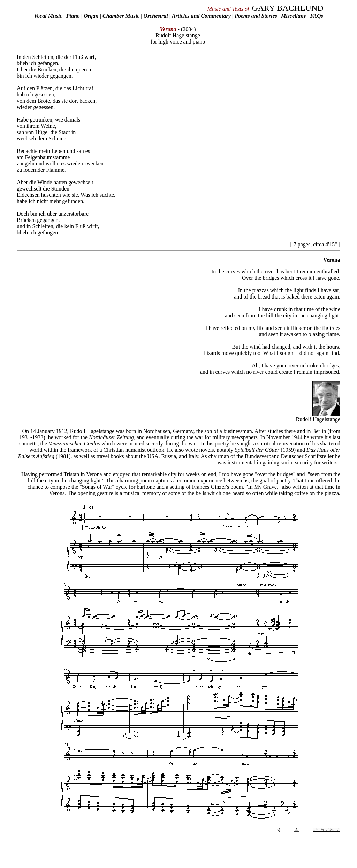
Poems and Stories (256, 16)
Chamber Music (121, 16)
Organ (91, 16)
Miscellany (294, 16)
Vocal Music (48, 16)
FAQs (317, 16)
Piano (73, 16)
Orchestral (156, 16)
